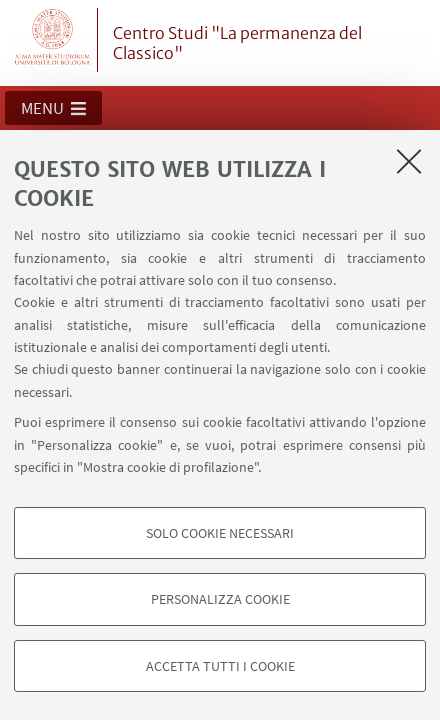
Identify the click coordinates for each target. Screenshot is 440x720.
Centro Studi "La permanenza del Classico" (237, 43)
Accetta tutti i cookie (220, 666)
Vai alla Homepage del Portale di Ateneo (53, 40)
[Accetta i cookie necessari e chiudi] (409, 161)
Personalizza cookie (220, 599)
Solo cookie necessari (220, 533)
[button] (53, 108)
